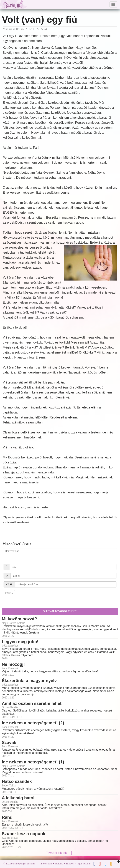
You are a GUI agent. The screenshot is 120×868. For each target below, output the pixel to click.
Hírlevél (70, 864)
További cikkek (60, 853)
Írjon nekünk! (84, 864)
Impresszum (46, 864)
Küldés (9, 593)
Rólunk (59, 864)
